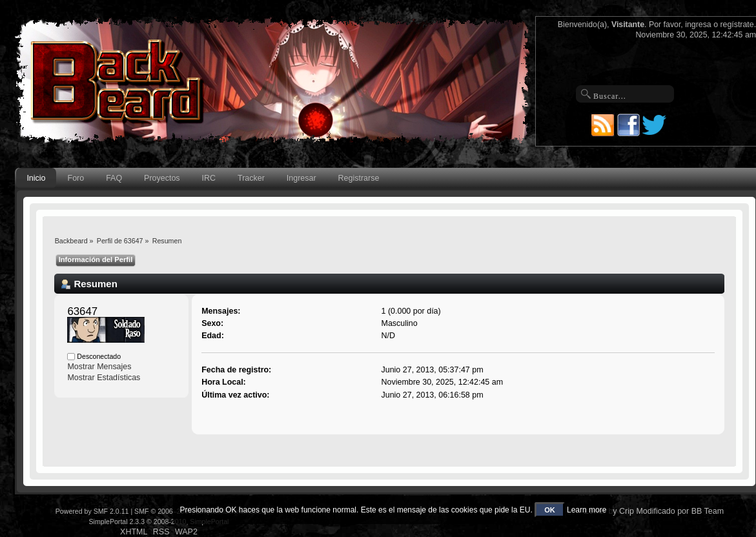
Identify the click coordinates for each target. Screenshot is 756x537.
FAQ (114, 178)
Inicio (36, 178)
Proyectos (162, 178)
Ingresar (301, 178)
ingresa (698, 25)
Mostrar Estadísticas (104, 378)
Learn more (587, 510)
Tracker (251, 178)
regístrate (737, 25)
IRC (209, 178)
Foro (76, 178)
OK (550, 510)
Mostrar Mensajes (99, 367)
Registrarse (359, 178)
